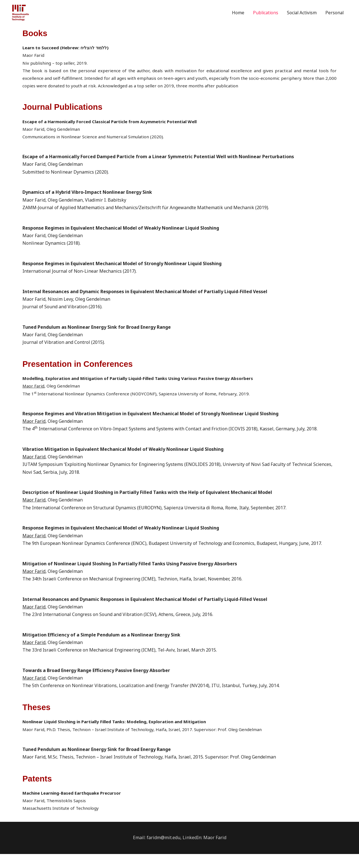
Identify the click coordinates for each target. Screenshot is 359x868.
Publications (262, 20)
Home (234, 20)
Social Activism (300, 20)
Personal (334, 20)
